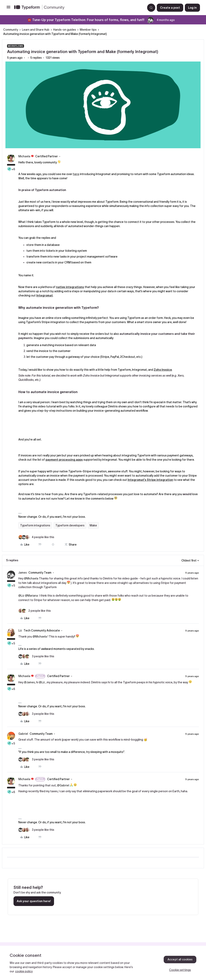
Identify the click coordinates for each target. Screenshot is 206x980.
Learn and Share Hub (36, 30)
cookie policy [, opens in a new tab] (24, 971)
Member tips (88, 30)
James (23, 573)
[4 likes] (36, 537)
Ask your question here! (34, 901)
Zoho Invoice (163, 370)
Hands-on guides (65, 30)
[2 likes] (35, 611)
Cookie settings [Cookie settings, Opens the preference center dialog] (180, 970)
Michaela (24, 156)
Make (93, 525)
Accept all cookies (180, 959)
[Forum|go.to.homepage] (78, 8)
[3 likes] (36, 656)
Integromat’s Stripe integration (150, 480)
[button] (8, 8)
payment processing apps (64, 460)
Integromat (45, 295)
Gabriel (23, 734)
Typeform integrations (35, 525)
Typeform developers (70, 525)
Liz (20, 630)
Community (11, 30)
